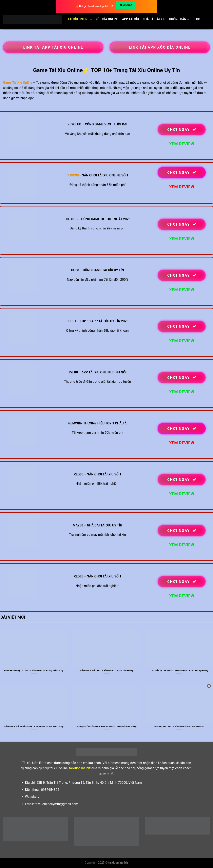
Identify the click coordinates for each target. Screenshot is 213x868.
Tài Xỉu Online (80, 19)
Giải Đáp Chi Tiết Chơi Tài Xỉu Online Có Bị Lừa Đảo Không (107, 671)
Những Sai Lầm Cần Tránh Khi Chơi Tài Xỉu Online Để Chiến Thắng (107, 727)
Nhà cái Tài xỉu (154, 19)
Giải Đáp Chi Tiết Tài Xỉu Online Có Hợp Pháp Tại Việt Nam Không (34, 727)
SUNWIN (73, 175)
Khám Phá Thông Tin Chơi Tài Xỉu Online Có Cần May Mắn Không (34, 671)
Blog (196, 19)
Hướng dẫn (179, 19)
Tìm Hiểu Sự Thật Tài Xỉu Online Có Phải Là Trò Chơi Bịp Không (179, 671)
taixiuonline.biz (80, 768)
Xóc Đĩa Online (107, 19)
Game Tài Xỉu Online (18, 83)
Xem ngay (126, 5)
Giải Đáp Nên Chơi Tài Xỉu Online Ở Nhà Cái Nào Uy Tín (179, 727)
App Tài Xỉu (130, 19)
